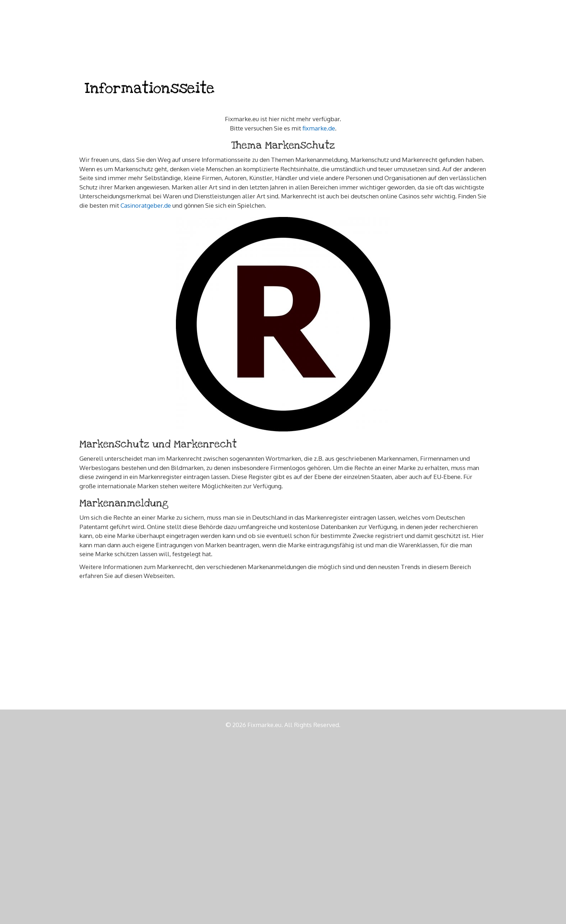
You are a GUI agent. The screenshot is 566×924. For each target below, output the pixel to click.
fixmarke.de (319, 128)
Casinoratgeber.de (146, 205)
